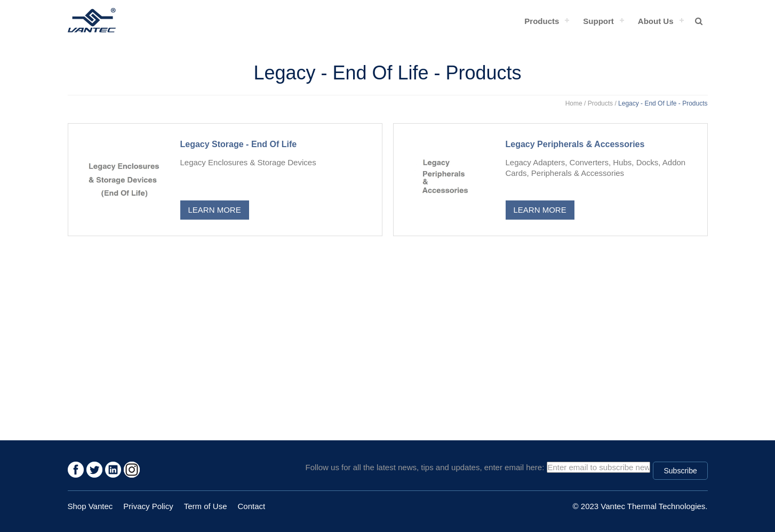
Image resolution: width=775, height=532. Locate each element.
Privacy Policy (148, 506)
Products (542, 21)
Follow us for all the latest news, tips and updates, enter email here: (425, 467)
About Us (656, 21)
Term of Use (206, 506)
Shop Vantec (90, 506)
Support (598, 21)
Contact (252, 506)
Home (574, 103)
